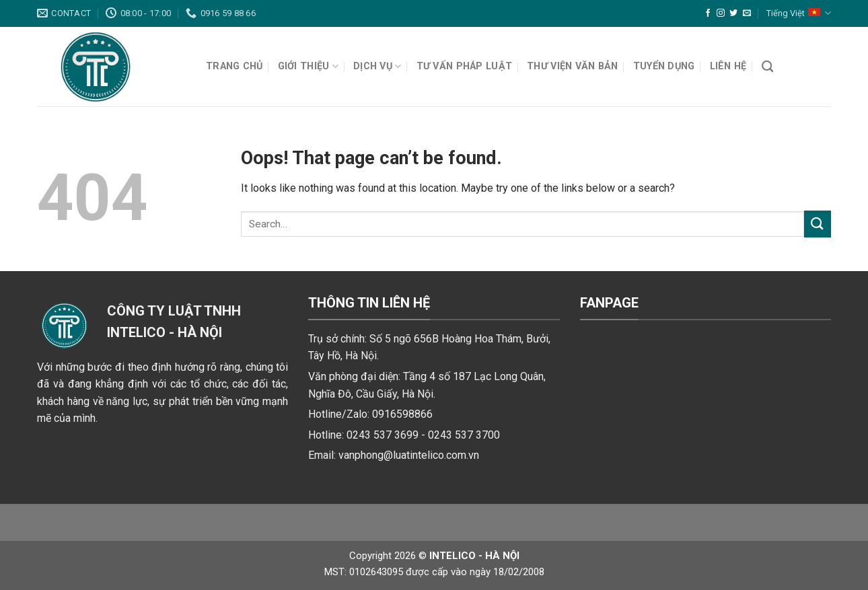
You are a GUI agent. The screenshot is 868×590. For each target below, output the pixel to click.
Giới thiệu (308, 66)
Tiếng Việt (799, 13)
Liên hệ (728, 66)
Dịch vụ (377, 66)
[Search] (767, 67)
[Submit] (818, 224)
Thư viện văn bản (573, 66)
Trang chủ (234, 66)
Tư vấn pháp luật (465, 66)
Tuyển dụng (664, 66)
